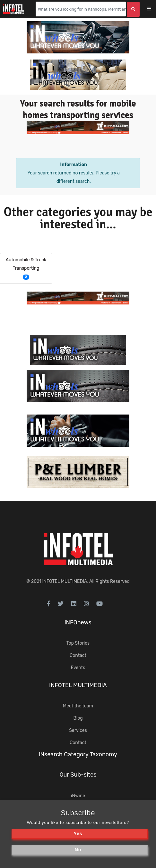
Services (78, 730)
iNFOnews (78, 622)
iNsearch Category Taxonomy (78, 754)
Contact (78, 655)
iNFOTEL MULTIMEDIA (65, 581)
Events (78, 668)
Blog (78, 718)
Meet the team (78, 706)
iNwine (78, 796)
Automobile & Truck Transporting (26, 264)
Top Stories (78, 643)
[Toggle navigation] (153, 9)
